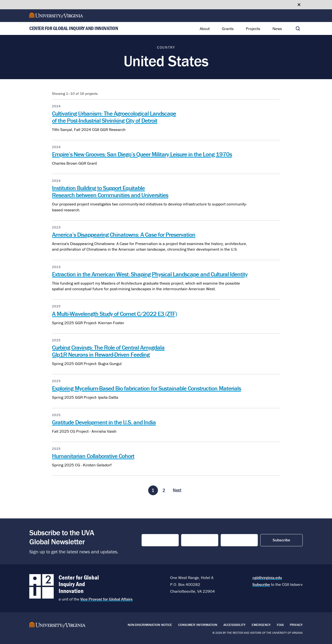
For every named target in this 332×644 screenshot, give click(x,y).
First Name (153, 540)
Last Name (192, 540)
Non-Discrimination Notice (150, 625)
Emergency (261, 625)
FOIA (280, 625)
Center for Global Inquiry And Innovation (74, 29)
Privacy (296, 625)
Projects (253, 29)
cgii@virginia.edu (267, 578)
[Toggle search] (298, 29)
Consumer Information (198, 625)
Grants (228, 29)
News (277, 29)
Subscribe (261, 584)
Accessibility (234, 625)
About (205, 29)
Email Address (236, 540)
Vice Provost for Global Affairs (106, 599)
